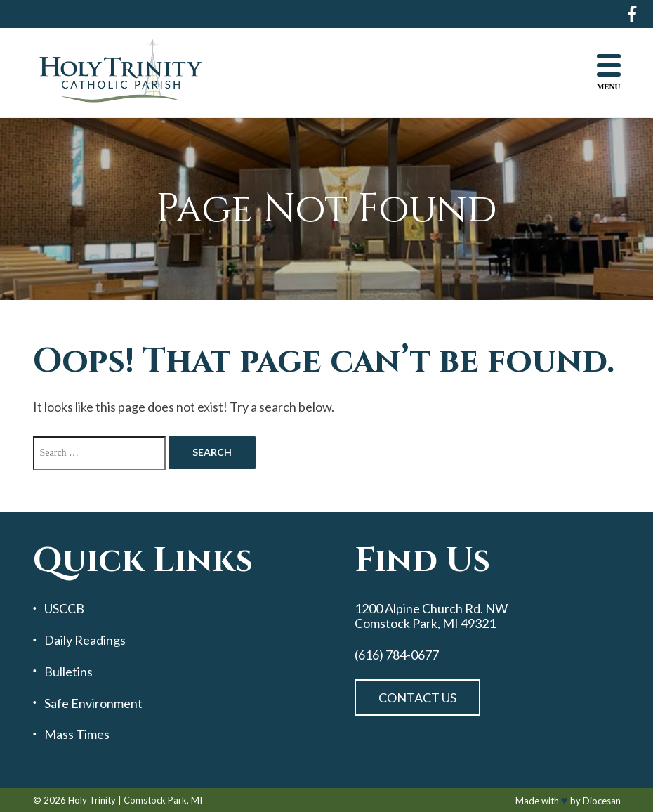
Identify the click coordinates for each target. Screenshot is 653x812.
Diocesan (602, 801)
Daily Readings (85, 640)
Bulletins (68, 672)
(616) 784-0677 (397, 655)
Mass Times (77, 734)
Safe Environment (93, 703)
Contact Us (417, 698)
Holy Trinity (92, 800)
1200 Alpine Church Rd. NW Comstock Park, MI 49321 (431, 616)
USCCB (64, 609)
